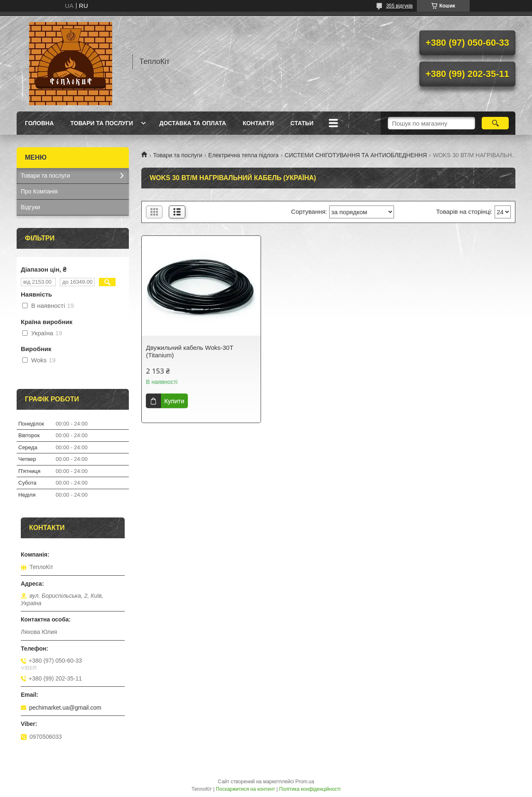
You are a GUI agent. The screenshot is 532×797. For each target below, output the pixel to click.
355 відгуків (399, 6)
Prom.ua (305, 782)
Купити (174, 401)
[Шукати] (495, 123)
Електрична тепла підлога (243, 155)
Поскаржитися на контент (245, 789)
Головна (39, 123)
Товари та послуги (102, 123)
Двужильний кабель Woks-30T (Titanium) (190, 351)
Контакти (258, 123)
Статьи (302, 123)
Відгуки (31, 207)
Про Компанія (39, 191)
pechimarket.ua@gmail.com (65, 708)
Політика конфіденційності (310, 789)
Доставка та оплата (193, 123)
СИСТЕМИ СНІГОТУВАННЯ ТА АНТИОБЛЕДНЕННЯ (356, 155)
